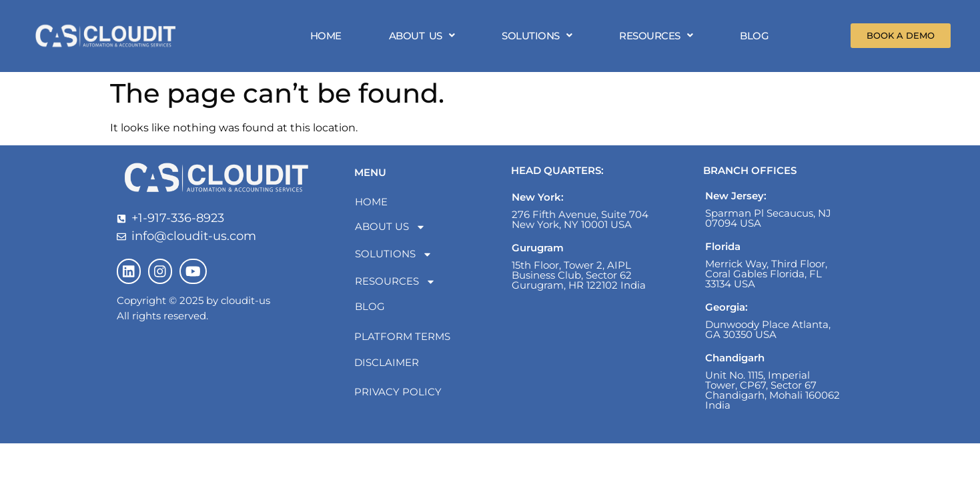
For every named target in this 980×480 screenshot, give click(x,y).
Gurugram (538, 252)
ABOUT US (424, 38)
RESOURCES (658, 38)
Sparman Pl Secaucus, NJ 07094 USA (768, 222)
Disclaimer (387, 366)
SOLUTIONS (539, 38)
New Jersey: (736, 200)
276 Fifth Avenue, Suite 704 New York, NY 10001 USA (580, 223)
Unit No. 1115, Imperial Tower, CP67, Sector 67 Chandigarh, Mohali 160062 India (773, 394)
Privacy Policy (398, 396)
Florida (723, 250)
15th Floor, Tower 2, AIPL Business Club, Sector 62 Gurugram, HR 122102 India (579, 279)
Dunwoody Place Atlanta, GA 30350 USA (768, 333)
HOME (328, 38)
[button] (424, 38)
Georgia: (726, 311)
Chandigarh (735, 362)
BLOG (757, 38)
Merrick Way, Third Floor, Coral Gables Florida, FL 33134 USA (766, 278)
